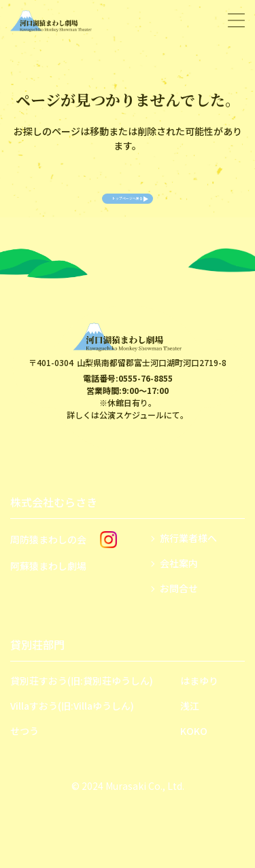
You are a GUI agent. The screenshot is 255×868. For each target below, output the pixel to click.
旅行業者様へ (188, 558)
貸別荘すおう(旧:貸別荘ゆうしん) (82, 701)
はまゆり (199, 701)
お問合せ (179, 609)
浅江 (190, 726)
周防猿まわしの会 (48, 560)
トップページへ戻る (128, 209)
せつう (24, 751)
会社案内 (179, 583)
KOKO (194, 751)
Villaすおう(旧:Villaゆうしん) (72, 726)
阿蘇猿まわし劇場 (48, 586)
